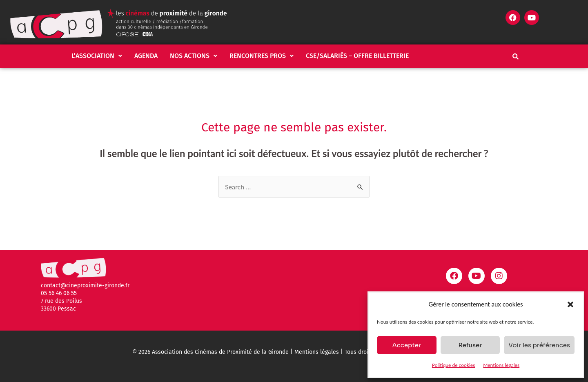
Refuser (470, 345)
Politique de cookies (453, 365)
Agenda (146, 56)
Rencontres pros (262, 56)
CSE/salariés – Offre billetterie (357, 56)
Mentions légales (501, 365)
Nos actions (194, 56)
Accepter (406, 345)
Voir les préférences (539, 345)
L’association (97, 56)
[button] (570, 304)
